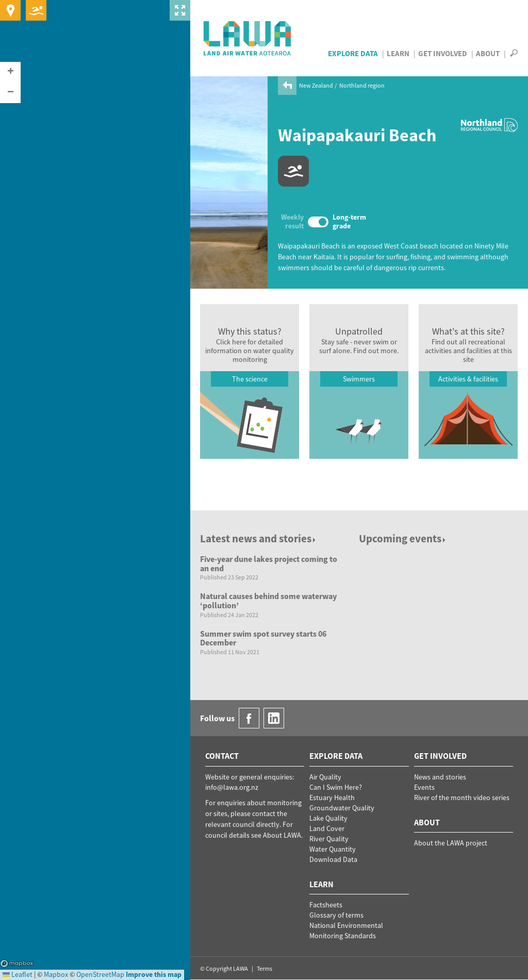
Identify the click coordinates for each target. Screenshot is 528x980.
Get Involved (443, 53)
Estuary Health (332, 798)
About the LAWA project (451, 843)
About (488, 53)
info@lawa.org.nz (232, 787)
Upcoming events (403, 538)
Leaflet (18, 974)
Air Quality (325, 777)
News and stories (440, 777)
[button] (10, 72)
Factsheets (326, 905)
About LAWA (282, 835)
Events (424, 787)
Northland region (362, 85)
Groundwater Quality (342, 808)
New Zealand (316, 85)
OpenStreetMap (100, 974)
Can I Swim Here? (336, 787)
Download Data (333, 859)
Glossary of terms (336, 915)
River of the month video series (462, 798)
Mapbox (17, 964)
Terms (265, 968)
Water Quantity (333, 849)
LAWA (248, 38)
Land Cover (327, 828)
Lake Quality (328, 818)
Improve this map (154, 974)
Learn (398, 53)
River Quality (329, 839)
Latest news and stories (259, 538)
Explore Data (353, 53)
